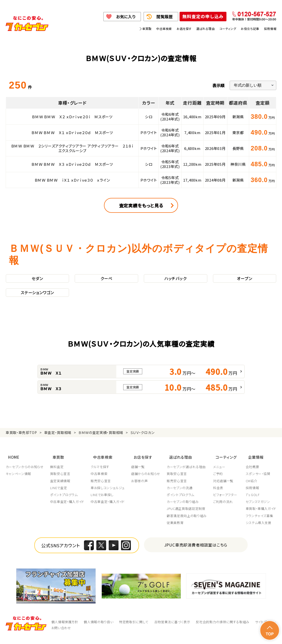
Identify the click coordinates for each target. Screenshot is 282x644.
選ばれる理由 (206, 29)
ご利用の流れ (225, 508)
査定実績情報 (60, 487)
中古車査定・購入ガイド (67, 508)
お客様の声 (140, 487)
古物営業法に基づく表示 (172, 628)
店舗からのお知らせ (147, 480)
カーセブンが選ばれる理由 (188, 473)
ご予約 (220, 480)
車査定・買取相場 (58, 443)
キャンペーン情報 (18, 480)
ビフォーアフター (227, 501)
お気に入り (126, 17)
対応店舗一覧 (225, 487)
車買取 (147, 29)
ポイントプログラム (64, 501)
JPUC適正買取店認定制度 (187, 515)
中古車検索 (164, 29)
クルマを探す (101, 473)
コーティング (228, 29)
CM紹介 (252, 487)
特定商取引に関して (134, 628)
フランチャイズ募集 (260, 522)
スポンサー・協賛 (258, 480)
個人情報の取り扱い (99, 628)
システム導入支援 (259, 529)
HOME (11, 465)
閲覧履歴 (165, 17)
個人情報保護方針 (65, 628)
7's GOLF (253, 501)
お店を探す (184, 29)
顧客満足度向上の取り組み (188, 522)
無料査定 (57, 473)
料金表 (220, 494)
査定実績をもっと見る (141, 205)
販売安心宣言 (101, 487)
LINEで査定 (59, 494)
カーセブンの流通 (181, 494)
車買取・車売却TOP (21, 443)
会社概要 (252, 473)
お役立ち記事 (250, 29)
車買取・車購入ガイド (261, 515)
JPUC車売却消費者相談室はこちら (196, 551)
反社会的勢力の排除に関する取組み (222, 628)
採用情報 (270, 29)
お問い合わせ (61, 634)
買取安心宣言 (60, 480)
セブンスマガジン (258, 508)
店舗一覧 (139, 473)
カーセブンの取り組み (184, 508)
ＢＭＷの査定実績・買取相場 (101, 443)
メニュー (221, 473)
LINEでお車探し (103, 501)
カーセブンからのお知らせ (25, 473)
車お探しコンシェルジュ (108, 494)
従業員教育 (177, 529)
